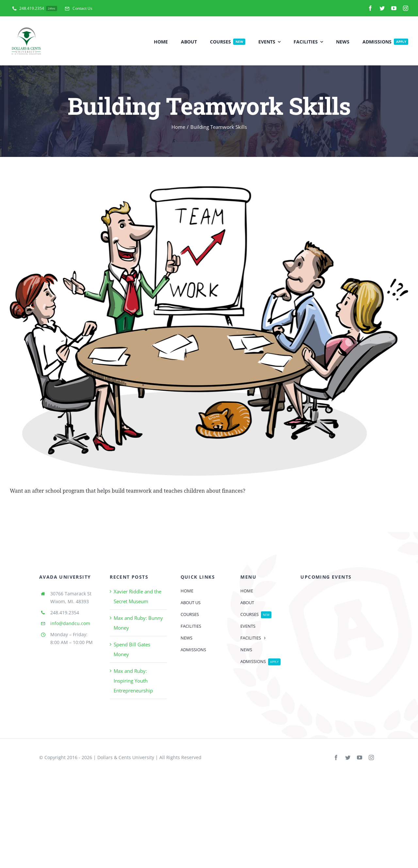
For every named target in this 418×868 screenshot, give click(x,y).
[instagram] (406, 8)
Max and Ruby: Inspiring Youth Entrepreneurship (133, 681)
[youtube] (394, 8)
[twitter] (382, 8)
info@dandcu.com (70, 623)
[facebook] (370, 8)
